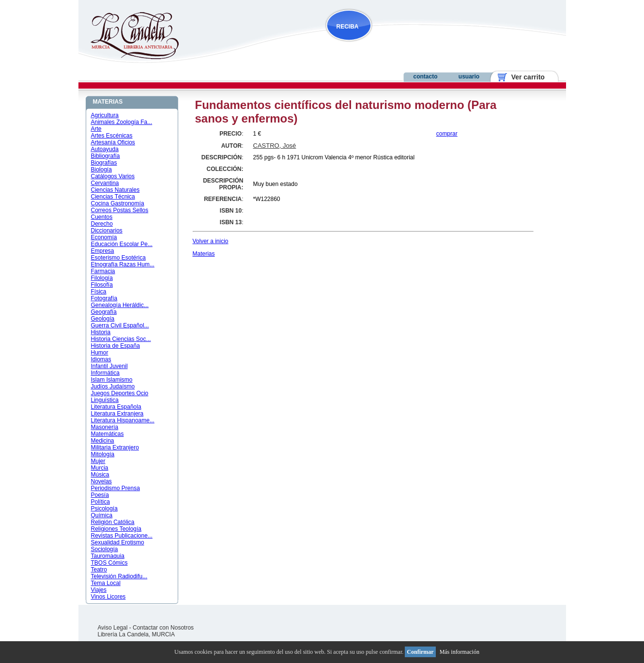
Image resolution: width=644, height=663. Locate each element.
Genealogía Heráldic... (120, 305)
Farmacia (103, 271)
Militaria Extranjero (115, 447)
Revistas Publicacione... (122, 536)
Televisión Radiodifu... (119, 576)
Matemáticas (107, 434)
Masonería (105, 427)
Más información (460, 652)
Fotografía (104, 298)
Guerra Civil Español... (120, 325)
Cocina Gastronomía (118, 203)
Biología (101, 170)
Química (102, 515)
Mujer (98, 461)
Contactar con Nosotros (163, 628)
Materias (204, 254)
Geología (103, 319)
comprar (447, 134)
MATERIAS (108, 102)
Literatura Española (116, 407)
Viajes (99, 590)
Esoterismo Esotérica (118, 258)
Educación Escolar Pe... (122, 244)
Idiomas (101, 359)
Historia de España (115, 346)
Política (100, 502)
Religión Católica (113, 522)
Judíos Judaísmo (113, 386)
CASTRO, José (275, 146)
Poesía (100, 495)
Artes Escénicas (112, 136)
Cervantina (105, 183)
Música (100, 475)
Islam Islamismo (112, 380)
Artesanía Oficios (113, 142)
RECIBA (348, 27)
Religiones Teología (116, 529)
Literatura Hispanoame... (123, 420)
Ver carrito (524, 77)
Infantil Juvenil (109, 366)
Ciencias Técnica (113, 197)
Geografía (104, 312)
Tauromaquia (108, 556)
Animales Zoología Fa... (122, 122)
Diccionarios (107, 231)
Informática (105, 373)
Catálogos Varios (113, 176)
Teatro (99, 570)
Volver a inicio (211, 241)
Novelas (101, 481)
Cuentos (102, 217)
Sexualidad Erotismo (118, 542)
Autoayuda (105, 149)
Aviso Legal (113, 628)
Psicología (104, 509)
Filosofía (102, 285)
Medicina (103, 441)
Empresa (103, 251)
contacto (425, 77)
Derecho (102, 224)
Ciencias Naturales (115, 190)
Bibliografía (106, 156)
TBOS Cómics (109, 563)
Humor (100, 353)
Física (99, 292)
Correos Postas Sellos (120, 210)
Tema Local (106, 583)
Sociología (105, 549)
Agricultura (105, 115)
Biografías (104, 163)
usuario (469, 77)
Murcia (100, 468)
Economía (104, 237)
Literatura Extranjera (117, 414)
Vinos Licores (108, 597)
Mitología (103, 454)
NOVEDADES (398, 45)
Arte (96, 129)
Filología (102, 278)
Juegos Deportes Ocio (120, 393)
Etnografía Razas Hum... (123, 264)
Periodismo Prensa (115, 488)
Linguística (105, 400)
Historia (101, 332)
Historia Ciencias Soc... (121, 339)
